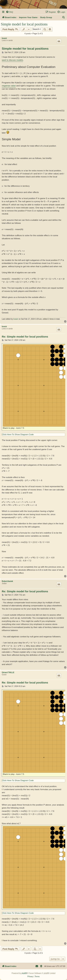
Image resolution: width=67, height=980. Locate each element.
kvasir (4, 38)
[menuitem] (9, 12)
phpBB (24, 973)
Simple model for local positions (24, 24)
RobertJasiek (7, 581)
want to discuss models (12, 60)
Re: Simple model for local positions (25, 337)
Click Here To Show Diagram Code (18, 434)
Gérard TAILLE (8, 672)
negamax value (9, 86)
